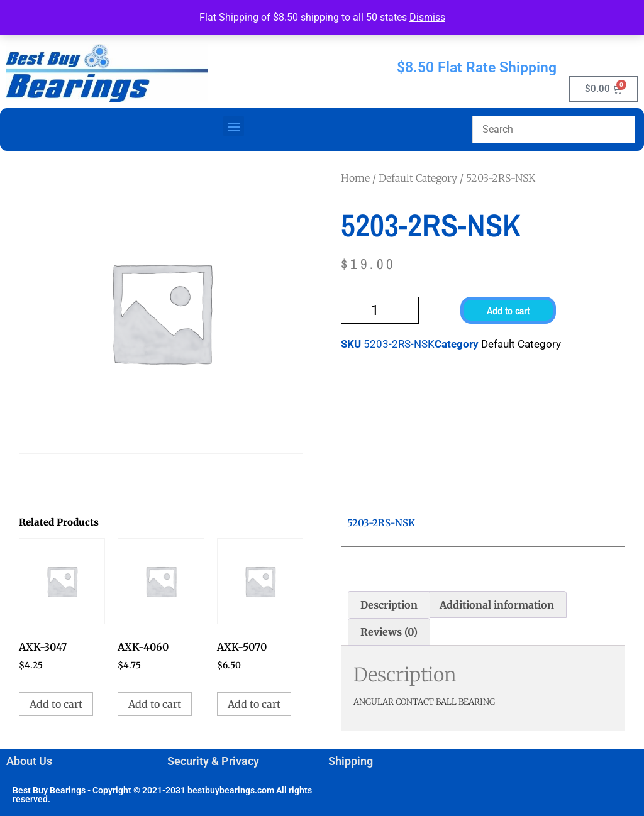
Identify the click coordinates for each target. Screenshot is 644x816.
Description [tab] (389, 605)
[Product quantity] (380, 310)
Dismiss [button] (427, 17)
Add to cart (508, 311)
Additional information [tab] (497, 605)
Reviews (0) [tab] (389, 632)
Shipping (351, 761)
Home (355, 178)
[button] (234, 126)
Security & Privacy (213, 761)
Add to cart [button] (56, 704)
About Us (29, 761)
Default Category (418, 178)
